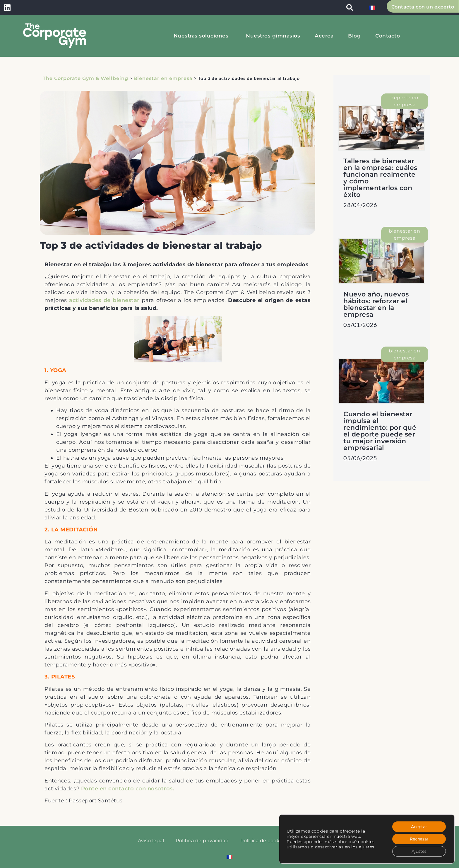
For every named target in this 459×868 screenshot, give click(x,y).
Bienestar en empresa (163, 78)
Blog (354, 36)
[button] (350, 7)
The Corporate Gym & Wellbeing (85, 78)
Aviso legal (151, 841)
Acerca (324, 36)
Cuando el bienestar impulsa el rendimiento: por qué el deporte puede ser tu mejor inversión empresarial (380, 431)
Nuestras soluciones (203, 36)
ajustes (367, 847)
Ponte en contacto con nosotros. (128, 789)
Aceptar (419, 827)
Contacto (388, 36)
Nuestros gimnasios (273, 36)
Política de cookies (263, 841)
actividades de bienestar (104, 300)
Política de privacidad (202, 841)
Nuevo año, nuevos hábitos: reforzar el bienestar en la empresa (376, 304)
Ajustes (419, 851)
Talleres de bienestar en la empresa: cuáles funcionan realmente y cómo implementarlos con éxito (380, 178)
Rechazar (419, 839)
